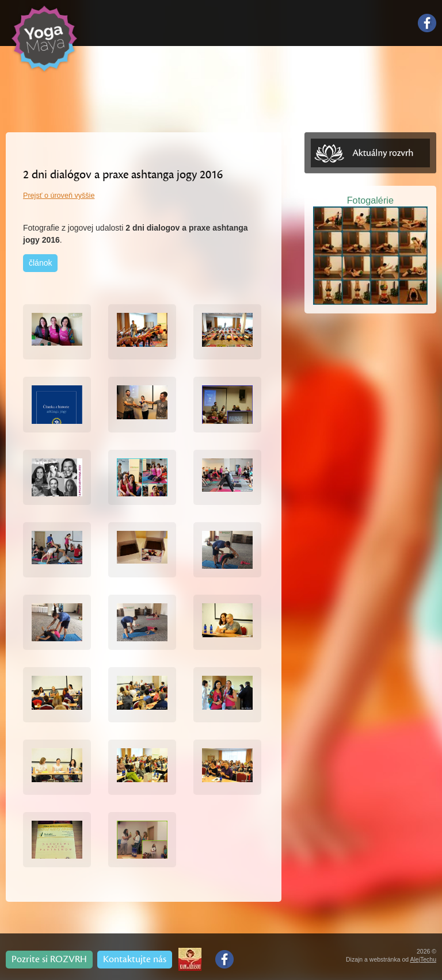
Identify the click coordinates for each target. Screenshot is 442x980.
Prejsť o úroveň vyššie (59, 196)
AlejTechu (423, 959)
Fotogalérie (370, 200)
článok (40, 263)
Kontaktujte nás (135, 959)
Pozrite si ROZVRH (49, 959)
